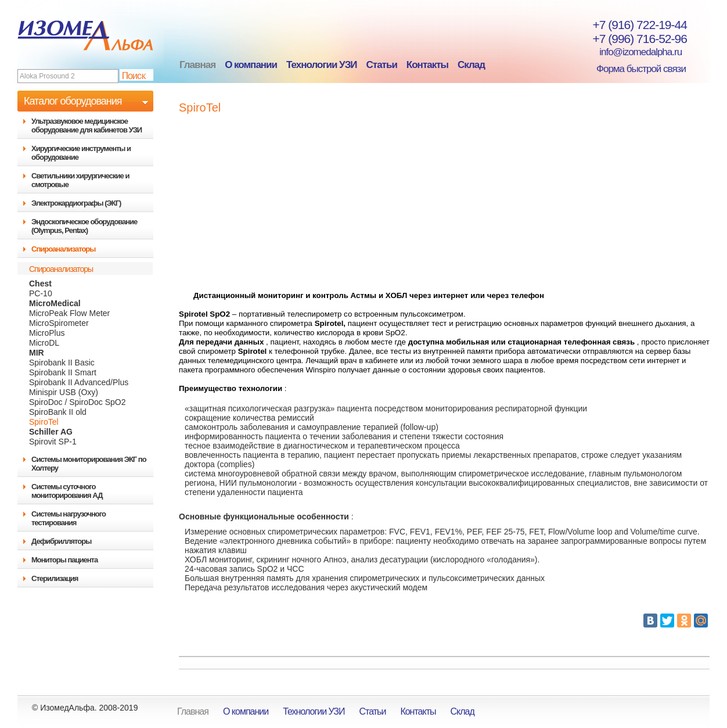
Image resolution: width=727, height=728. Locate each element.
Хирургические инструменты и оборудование (81, 153)
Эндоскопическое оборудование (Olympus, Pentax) (84, 226)
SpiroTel (44, 422)
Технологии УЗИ (322, 65)
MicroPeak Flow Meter (69, 313)
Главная (197, 65)
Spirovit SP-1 (53, 442)
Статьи (382, 65)
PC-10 (41, 293)
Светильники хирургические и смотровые (80, 180)
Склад (471, 65)
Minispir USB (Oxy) (64, 392)
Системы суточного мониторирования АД (67, 491)
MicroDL (44, 343)
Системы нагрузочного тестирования (69, 518)
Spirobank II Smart (63, 372)
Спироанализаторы (63, 249)
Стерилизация (55, 578)
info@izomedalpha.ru (634, 52)
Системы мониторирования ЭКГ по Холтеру (89, 464)
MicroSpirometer (59, 323)
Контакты (427, 65)
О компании (251, 65)
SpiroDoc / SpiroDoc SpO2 (78, 402)
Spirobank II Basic (62, 363)
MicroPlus (47, 333)
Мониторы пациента (64, 560)
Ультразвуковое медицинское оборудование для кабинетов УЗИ (87, 125)
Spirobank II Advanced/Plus (79, 382)
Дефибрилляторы (61, 541)
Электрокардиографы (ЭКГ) (76, 203)
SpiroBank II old (58, 412)
